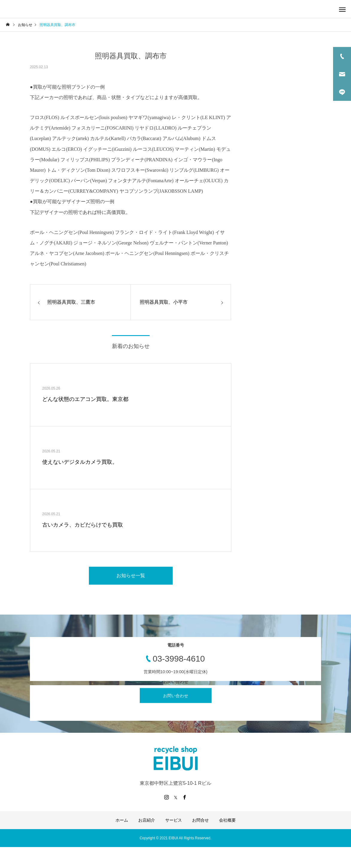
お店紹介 (147, 820)
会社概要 (227, 820)
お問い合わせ (176, 696)
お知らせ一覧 (131, 576)
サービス (174, 820)
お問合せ (200, 820)
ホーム (122, 820)
